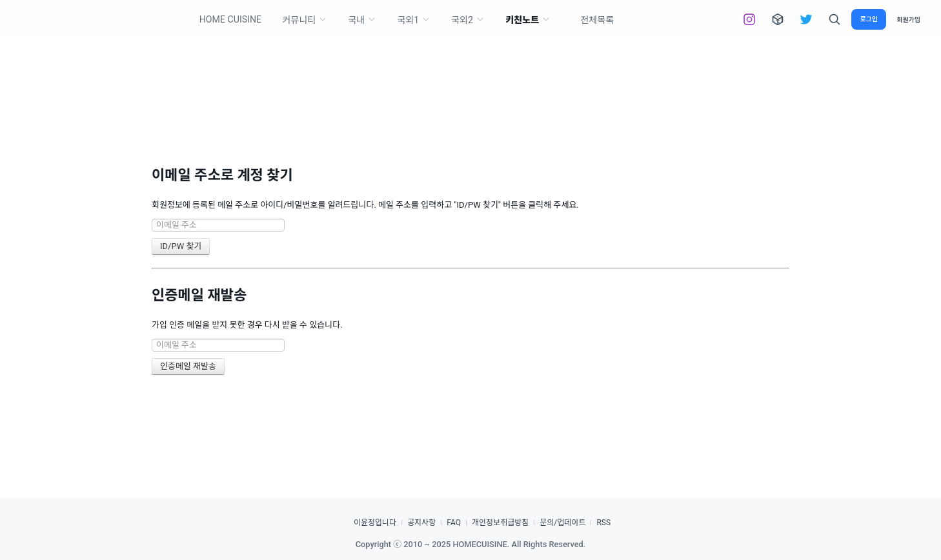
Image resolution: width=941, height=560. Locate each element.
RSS (603, 523)
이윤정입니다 (375, 523)
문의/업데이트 (562, 523)
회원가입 (908, 20)
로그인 (869, 19)
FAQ (454, 523)
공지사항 (421, 523)
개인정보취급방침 (500, 523)
